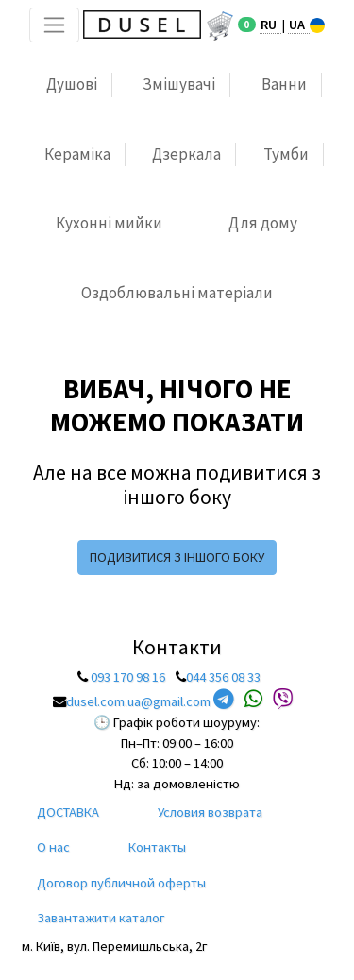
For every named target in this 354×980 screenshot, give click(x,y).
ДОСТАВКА (68, 812)
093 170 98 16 (128, 677)
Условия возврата (210, 812)
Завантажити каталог (101, 918)
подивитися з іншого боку (177, 557)
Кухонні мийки (109, 223)
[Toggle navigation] (54, 25)
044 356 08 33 (223, 677)
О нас (53, 847)
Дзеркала (186, 154)
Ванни (284, 84)
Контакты (157, 847)
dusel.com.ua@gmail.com (138, 701)
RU (270, 25)
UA (298, 25)
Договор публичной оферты (121, 883)
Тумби (286, 154)
